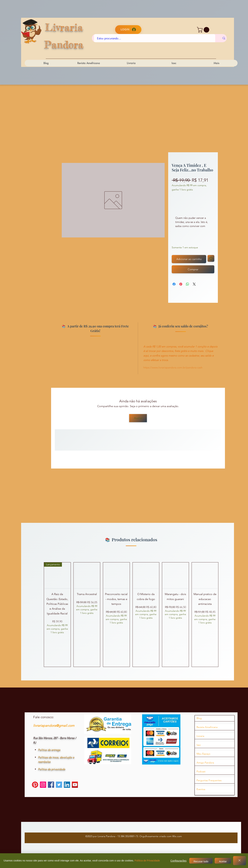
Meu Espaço (203, 754)
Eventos (201, 789)
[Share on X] (194, 284)
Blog (199, 718)
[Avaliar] (138, 418)
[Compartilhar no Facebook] (174, 284)
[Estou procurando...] (155, 39)
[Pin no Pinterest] (181, 284)
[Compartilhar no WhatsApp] (188, 284)
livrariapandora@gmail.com (54, 726)
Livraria (200, 736)
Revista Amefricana (207, 727)
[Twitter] (59, 785)
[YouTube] (75, 785)
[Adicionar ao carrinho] (189, 259)
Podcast (201, 771)
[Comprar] (193, 269)
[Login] (128, 30)
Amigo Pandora (205, 763)
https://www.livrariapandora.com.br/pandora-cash (173, 367)
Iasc (199, 745)
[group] (131, 615)
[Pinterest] (35, 785)
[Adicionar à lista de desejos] (211, 258)
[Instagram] (43, 785)
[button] (204, 30)
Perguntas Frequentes (209, 780)
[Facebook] (51, 785)
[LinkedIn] (67, 785)
